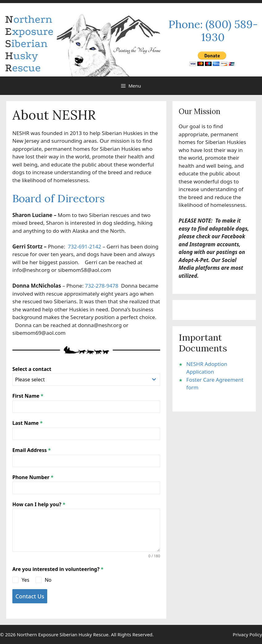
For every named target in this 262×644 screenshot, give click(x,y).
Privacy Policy (247, 634)
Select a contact (32, 369)
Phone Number (33, 477)
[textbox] (80, 379)
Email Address (31, 450)
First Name (28, 396)
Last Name (27, 423)
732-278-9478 (103, 286)
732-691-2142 (85, 246)
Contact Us (30, 596)
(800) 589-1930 (229, 31)
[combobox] (86, 379)
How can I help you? (39, 504)
